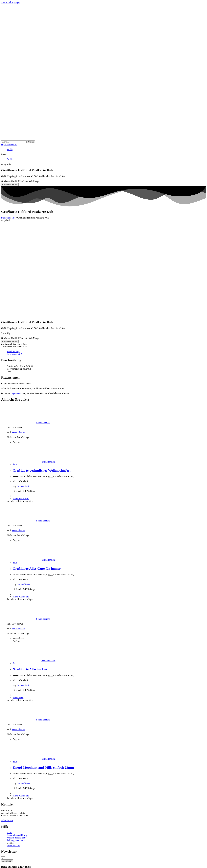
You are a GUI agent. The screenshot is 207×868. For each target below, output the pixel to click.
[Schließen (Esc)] (11, 864)
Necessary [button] (6, 824)
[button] (103, 154)
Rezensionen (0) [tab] (14, 261)
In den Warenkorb (10, 184)
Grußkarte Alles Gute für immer (37, 475)
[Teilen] (8, 864)
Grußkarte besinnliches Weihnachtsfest (42, 377)
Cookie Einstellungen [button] (12, 790)
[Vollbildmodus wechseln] (5, 864)
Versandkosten (18, 339)
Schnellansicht (43, 329)
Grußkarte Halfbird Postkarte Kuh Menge (20, 181)
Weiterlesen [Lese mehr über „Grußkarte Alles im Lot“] (18, 604)
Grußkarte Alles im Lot (30, 576)
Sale (14, 218)
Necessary (9, 827)
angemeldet (16, 300)
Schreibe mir (7, 727)
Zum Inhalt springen (11, 2)
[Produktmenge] (43, 181)
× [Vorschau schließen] (2, 851)
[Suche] (31, 142)
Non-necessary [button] (8, 837)
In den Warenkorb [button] (21, 405)
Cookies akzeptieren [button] (32, 790)
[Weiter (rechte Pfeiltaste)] (5, 866)
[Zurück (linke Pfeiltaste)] (2, 866)
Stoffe (10, 149)
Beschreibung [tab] (13, 258)
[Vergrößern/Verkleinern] (2, 864)
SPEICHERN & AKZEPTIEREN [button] (17, 848)
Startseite (5, 218)
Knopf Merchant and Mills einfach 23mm (43, 674)
